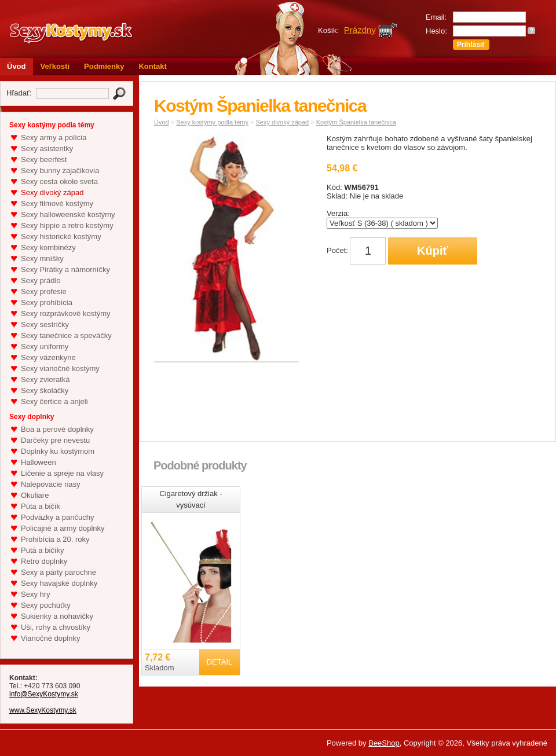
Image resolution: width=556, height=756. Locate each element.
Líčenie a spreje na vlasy (62, 473)
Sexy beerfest (44, 159)
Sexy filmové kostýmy (57, 203)
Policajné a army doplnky (63, 528)
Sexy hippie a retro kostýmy (67, 225)
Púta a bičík (41, 506)
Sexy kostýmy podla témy (212, 122)
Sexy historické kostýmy (61, 236)
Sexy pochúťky (46, 605)
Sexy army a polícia (54, 137)
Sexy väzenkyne (48, 357)
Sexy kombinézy (48, 247)
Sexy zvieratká (45, 379)
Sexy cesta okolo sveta (59, 181)
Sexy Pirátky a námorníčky (65, 269)
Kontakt (152, 66)
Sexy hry (36, 594)
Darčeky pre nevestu (55, 440)
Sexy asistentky (47, 148)
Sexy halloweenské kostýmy (68, 214)
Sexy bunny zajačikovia (60, 170)
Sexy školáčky (45, 390)
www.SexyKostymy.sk (43, 710)
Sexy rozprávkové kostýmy (66, 313)
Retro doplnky (44, 561)
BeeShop (384, 743)
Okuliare (35, 495)
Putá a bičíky (42, 550)
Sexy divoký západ (52, 192)
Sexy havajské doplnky (59, 583)
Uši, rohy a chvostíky (56, 627)
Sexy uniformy (45, 346)
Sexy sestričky (45, 324)
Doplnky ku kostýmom (58, 451)
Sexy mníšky (42, 258)
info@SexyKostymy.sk (44, 694)
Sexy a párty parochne (58, 572)
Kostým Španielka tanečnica (356, 122)
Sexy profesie (44, 291)
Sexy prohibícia (47, 302)
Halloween (39, 462)
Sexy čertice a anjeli (54, 401)
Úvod (17, 66)
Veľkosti (55, 66)
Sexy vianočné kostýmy (60, 368)
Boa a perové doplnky (57, 429)
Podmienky (104, 66)
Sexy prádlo (41, 280)
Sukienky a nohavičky (57, 616)
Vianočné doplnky (50, 638)
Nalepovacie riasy (51, 484)
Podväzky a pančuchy (57, 517)
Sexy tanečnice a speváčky (66, 335)
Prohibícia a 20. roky (55, 539)
